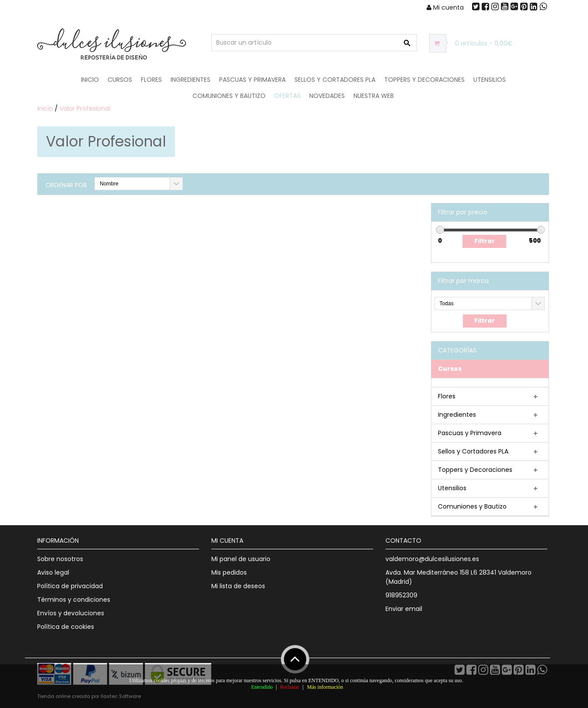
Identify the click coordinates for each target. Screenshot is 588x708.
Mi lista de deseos (238, 586)
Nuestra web (374, 96)
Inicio (90, 80)
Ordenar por (66, 185)
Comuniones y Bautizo (229, 96)
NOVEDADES (327, 96)
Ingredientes (191, 80)
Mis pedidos (229, 572)
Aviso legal (53, 572)
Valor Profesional (85, 108)
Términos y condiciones (74, 600)
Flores (151, 80)
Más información (325, 687)
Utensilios (490, 80)
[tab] (490, 369)
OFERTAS (287, 96)
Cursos (120, 80)
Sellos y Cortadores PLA (335, 80)
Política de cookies (66, 627)
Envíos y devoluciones (71, 613)
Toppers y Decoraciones (424, 80)
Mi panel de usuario (241, 559)
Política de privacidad (70, 586)
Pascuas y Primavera (252, 80)
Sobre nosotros (60, 559)
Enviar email (404, 609)
